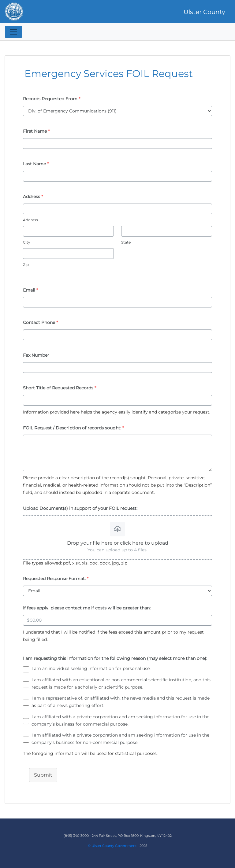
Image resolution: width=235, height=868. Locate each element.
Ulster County (204, 12)
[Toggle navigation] (13, 32)
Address (30, 220)
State (126, 242)
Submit (43, 775)
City (27, 242)
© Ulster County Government (112, 846)
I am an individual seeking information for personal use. (91, 668)
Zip (26, 265)
